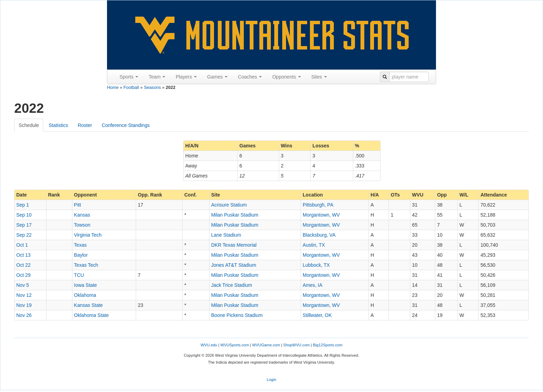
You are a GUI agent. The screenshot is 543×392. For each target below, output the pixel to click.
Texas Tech (86, 265)
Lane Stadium (226, 235)
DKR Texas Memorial (234, 245)
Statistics (58, 125)
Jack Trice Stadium (232, 285)
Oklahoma (85, 295)
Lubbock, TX (316, 265)
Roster (85, 125)
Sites (319, 77)
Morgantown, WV (321, 215)
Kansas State (88, 305)
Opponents (286, 77)
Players (186, 77)
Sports (129, 77)
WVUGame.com (266, 345)
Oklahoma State (91, 315)
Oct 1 (22, 245)
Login (271, 380)
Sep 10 (24, 215)
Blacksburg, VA (319, 235)
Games (217, 77)
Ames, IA (313, 285)
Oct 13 (23, 255)
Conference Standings (126, 125)
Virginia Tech (88, 235)
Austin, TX (314, 245)
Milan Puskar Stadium (235, 215)
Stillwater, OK (317, 315)
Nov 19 (24, 305)
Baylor (81, 255)
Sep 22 (24, 235)
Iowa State (86, 285)
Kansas (82, 215)
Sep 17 (24, 225)
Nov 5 (23, 285)
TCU (79, 275)
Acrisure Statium (229, 205)
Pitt (78, 205)
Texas (81, 245)
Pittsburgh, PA (318, 205)
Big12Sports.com (328, 345)
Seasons (152, 88)
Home (113, 88)
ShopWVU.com (296, 345)
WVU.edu (209, 345)
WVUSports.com (235, 345)
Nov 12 (24, 295)
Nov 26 (24, 315)
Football (131, 88)
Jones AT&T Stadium (234, 265)
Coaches (250, 77)
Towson (82, 225)
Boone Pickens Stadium (237, 315)
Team (157, 77)
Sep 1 (23, 205)
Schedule (29, 125)
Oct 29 (23, 275)
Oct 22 (23, 265)
